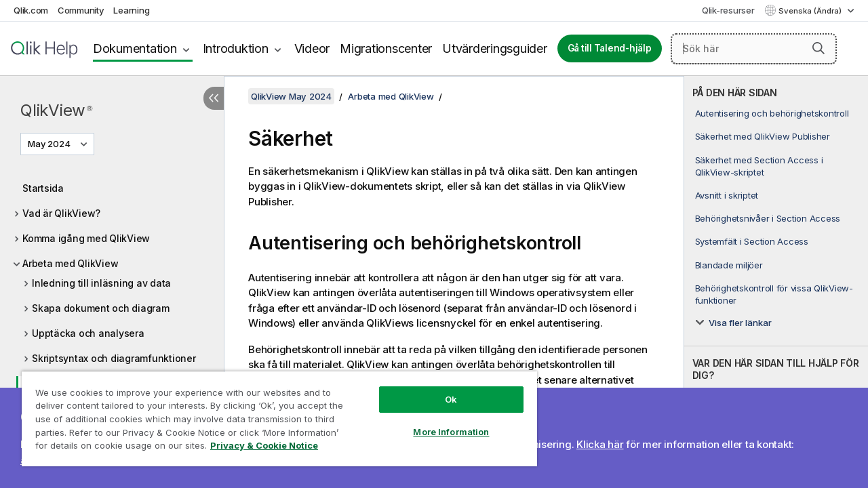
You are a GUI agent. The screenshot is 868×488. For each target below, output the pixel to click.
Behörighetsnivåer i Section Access (768, 218)
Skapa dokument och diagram (101, 308)
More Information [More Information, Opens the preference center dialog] (441, 422)
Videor (312, 48)
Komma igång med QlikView (86, 238)
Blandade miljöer (729, 265)
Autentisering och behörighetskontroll (772, 113)
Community (81, 10)
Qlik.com (31, 10)
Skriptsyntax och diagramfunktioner (114, 358)
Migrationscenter (386, 48)
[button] (818, 48)
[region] (273, 413)
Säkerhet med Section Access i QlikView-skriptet (759, 166)
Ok (441, 389)
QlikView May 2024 (291, 96)
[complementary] (776, 282)
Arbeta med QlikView (70, 263)
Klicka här (600, 444)
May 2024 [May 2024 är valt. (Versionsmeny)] (50, 144)
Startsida (43, 188)
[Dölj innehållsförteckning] (214, 98)
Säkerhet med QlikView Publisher (763, 136)
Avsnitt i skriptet (727, 195)
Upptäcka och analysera (88, 333)
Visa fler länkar (740, 323)
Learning (131, 10)
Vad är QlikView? (61, 213)
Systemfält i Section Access (752, 241)
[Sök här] (754, 49)
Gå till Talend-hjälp (610, 48)
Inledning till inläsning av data (101, 283)
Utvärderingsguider (495, 48)
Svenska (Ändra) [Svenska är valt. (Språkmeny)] (811, 11)
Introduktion (236, 48)
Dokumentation (135, 48)
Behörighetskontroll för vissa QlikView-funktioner (774, 294)
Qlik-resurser (728, 10)
